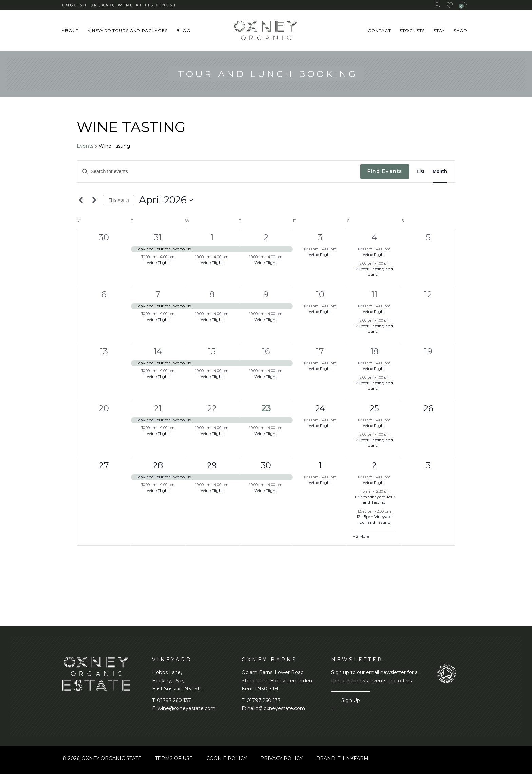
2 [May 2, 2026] (374, 465)
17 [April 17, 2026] (320, 351)
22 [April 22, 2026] (212, 408)
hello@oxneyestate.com (276, 708)
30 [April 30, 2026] (266, 465)
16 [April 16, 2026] (266, 351)
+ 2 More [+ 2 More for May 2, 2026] (361, 536)
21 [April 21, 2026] (158, 408)
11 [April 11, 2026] (374, 294)
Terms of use (174, 758)
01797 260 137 (174, 700)
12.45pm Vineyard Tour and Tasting (374, 519)
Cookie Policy (226, 758)
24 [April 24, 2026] (320, 408)
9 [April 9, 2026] (266, 294)
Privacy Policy (281, 758)
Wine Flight (158, 262)
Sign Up (351, 700)
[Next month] (94, 200)
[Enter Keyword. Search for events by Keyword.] (219, 171)
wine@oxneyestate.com (187, 708)
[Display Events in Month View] (440, 171)
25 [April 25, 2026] (374, 408)
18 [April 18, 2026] (374, 351)
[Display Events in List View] (421, 171)
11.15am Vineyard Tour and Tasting (374, 500)
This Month (119, 200)
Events (85, 146)
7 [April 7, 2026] (158, 294)
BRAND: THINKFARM (342, 758)
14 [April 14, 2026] (158, 351)
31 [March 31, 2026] (158, 237)
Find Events (385, 171)
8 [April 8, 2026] (212, 294)
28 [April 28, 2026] (158, 465)
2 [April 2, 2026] (266, 237)
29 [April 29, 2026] (212, 465)
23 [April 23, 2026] (266, 408)
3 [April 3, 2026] (320, 237)
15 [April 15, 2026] (212, 351)
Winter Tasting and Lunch (374, 272)
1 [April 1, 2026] (212, 237)
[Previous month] (81, 200)
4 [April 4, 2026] (374, 237)
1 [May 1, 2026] (320, 465)
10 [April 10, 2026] (320, 294)
